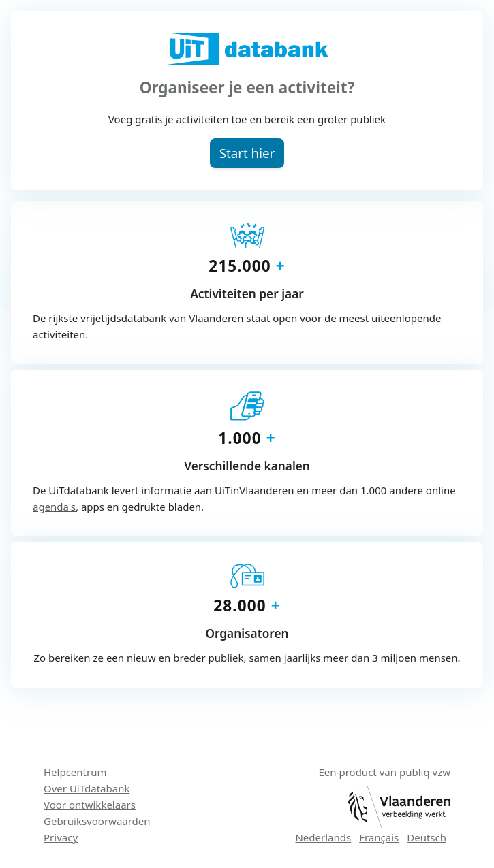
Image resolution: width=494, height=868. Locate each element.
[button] (247, 153)
